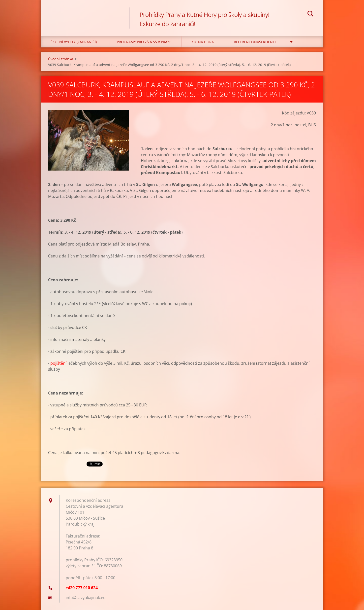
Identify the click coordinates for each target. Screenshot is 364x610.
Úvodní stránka (61, 59)
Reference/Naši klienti (255, 42)
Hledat (310, 14)
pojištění (58, 363)
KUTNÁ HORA (203, 42)
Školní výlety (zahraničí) (74, 42)
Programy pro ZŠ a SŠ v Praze (144, 42)
